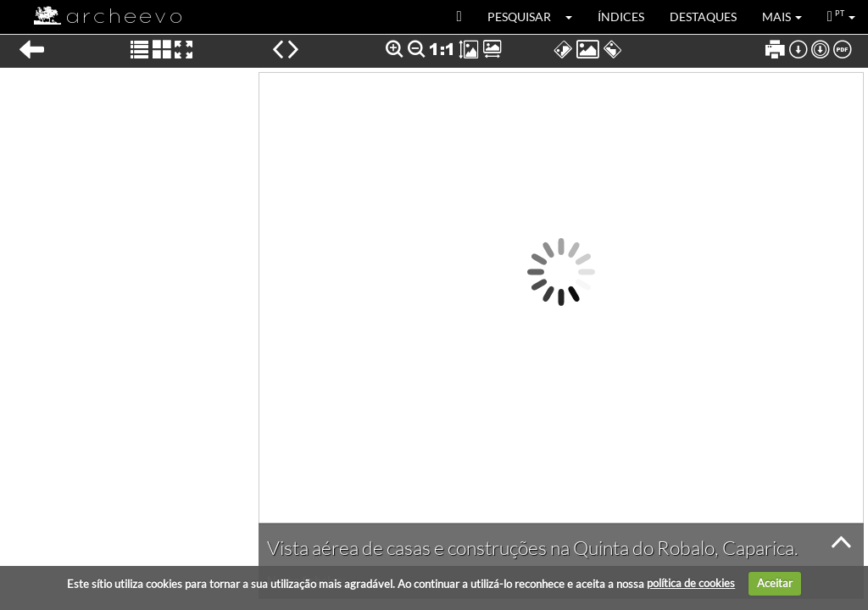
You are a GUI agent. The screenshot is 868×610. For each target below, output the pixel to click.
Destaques (703, 17)
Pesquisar (519, 17)
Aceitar (775, 583)
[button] (574, 17)
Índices (621, 17)
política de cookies (691, 583)
